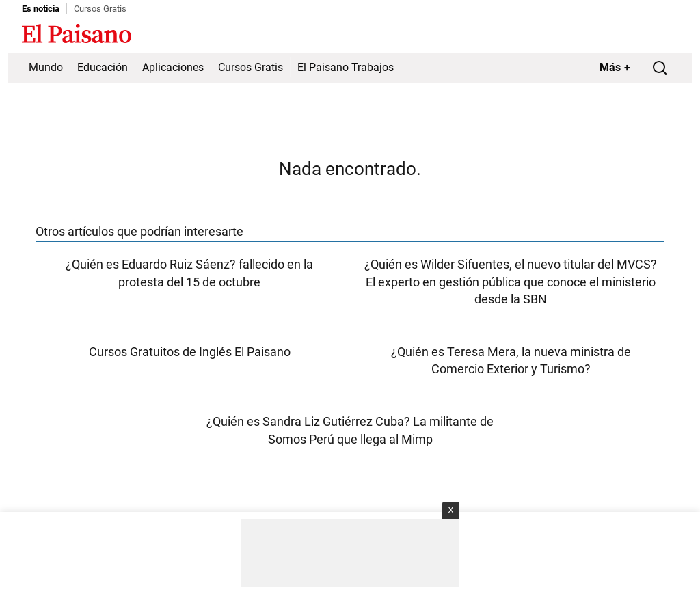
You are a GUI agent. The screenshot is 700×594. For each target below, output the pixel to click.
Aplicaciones (173, 67)
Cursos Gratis (100, 9)
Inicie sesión (651, 35)
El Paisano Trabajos (346, 67)
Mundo (46, 67)
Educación (103, 67)
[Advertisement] (350, 553)
